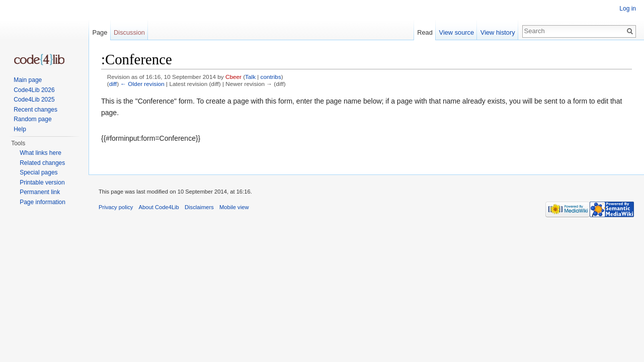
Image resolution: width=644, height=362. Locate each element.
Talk (250, 77)
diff (113, 84)
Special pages (38, 172)
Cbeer (233, 77)
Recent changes (35, 110)
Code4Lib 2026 (34, 90)
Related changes (42, 163)
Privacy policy (116, 207)
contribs (271, 77)
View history (498, 32)
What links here (41, 153)
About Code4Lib (159, 207)
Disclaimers (199, 207)
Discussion (129, 32)
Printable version (42, 183)
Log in (628, 9)
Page (100, 32)
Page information (43, 202)
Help (20, 129)
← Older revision (142, 84)
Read (425, 32)
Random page (32, 119)
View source (457, 32)
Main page (28, 80)
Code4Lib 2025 (34, 100)
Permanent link (40, 192)
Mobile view (234, 207)
